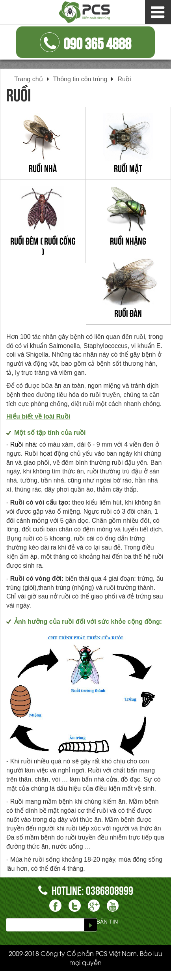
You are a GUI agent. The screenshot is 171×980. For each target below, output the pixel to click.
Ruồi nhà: (24, 444)
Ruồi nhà (43, 168)
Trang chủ (29, 79)
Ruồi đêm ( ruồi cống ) (43, 246)
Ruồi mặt (128, 168)
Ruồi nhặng (128, 240)
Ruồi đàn (128, 312)
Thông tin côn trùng (80, 79)
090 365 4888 (85, 42)
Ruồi (124, 79)
